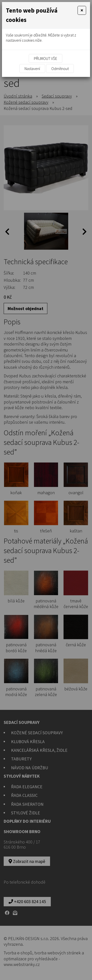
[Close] (82, 10)
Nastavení (32, 69)
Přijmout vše (46, 58)
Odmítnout (60, 69)
